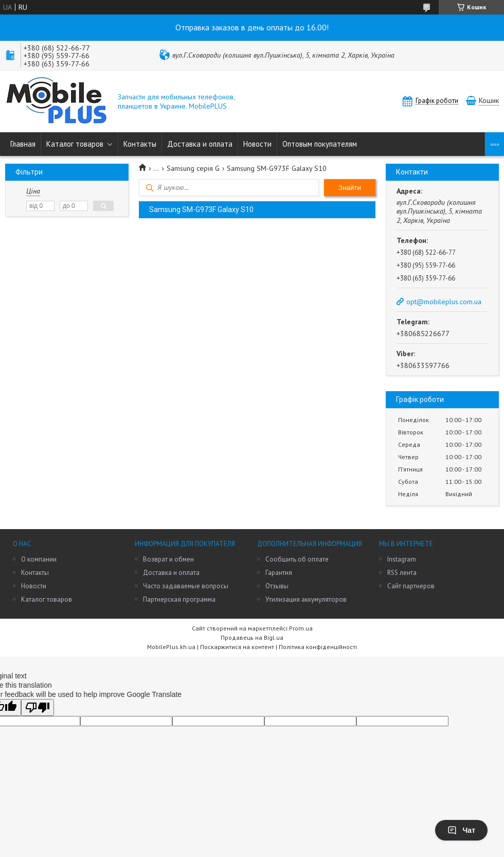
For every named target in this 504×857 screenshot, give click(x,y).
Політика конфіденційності (318, 647)
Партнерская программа (179, 599)
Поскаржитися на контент (237, 647)
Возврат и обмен (168, 559)
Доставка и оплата (200, 144)
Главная (23, 144)
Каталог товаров (75, 144)
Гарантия (279, 573)
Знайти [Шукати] (350, 188)
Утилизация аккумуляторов (306, 599)
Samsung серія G (193, 168)
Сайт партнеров (411, 586)
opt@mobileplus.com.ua (444, 302)
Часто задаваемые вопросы (186, 586)
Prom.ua (301, 628)
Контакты (140, 144)
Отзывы (277, 586)
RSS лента (402, 573)
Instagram (402, 559)
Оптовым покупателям (320, 144)
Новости (257, 144)
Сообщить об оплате (297, 559)
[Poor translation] (38, 707)
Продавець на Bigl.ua (252, 637)
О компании (39, 559)
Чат (461, 830)
